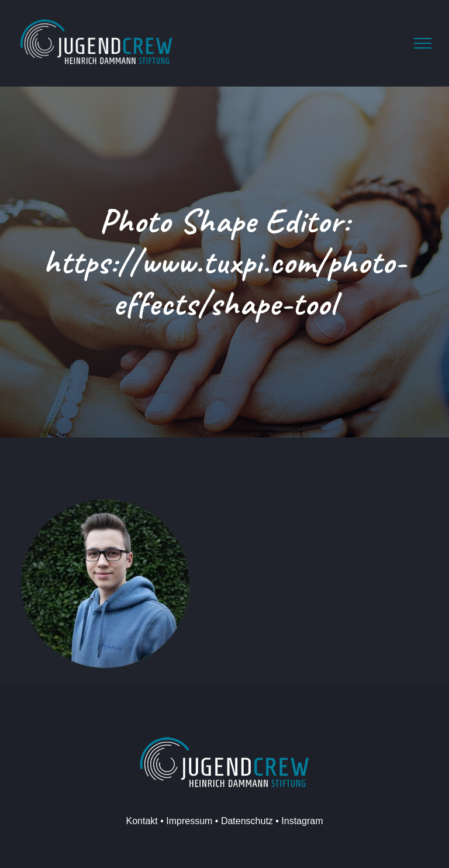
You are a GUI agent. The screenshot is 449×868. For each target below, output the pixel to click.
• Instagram (298, 821)
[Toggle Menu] (423, 43)
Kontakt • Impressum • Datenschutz (200, 821)
